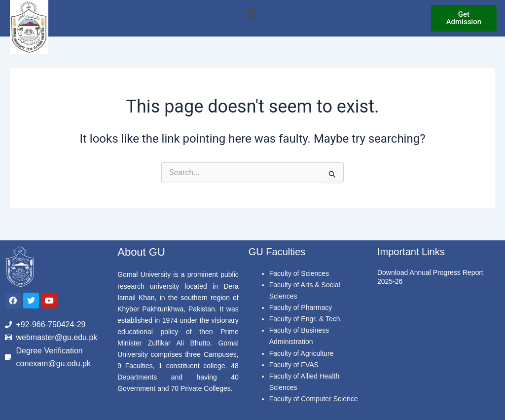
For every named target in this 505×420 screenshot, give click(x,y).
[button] (251, 14)
